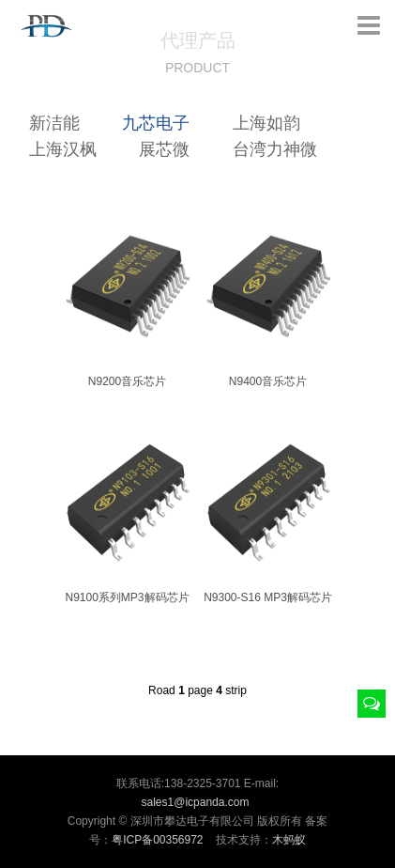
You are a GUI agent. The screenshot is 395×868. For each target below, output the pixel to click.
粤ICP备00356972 (157, 840)
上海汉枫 (63, 149)
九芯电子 (156, 123)
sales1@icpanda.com (196, 802)
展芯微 (164, 149)
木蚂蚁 (289, 840)
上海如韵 (266, 123)
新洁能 (54, 123)
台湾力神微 (275, 149)
